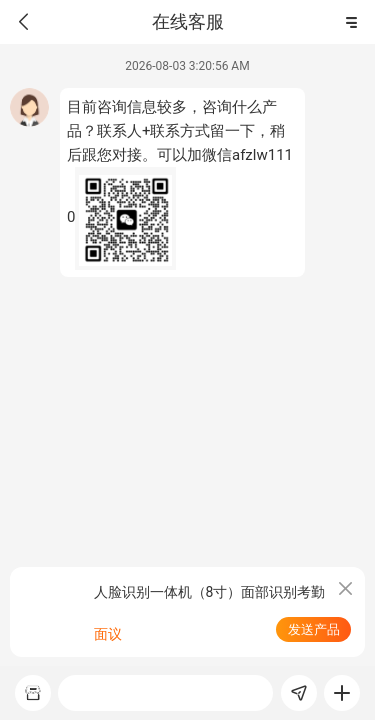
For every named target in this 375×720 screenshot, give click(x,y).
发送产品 (314, 629)
